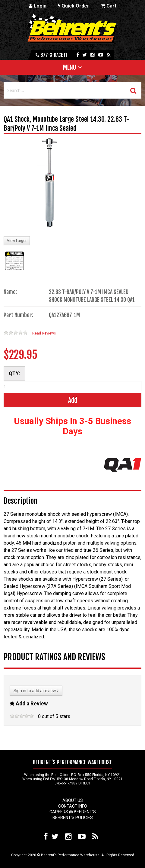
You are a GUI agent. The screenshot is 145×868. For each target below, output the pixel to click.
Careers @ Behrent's (73, 812)
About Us (73, 800)
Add (73, 400)
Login (38, 6)
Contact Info (73, 806)
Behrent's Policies (73, 818)
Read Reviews (44, 333)
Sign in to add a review (36, 691)
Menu (69, 67)
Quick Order (74, 6)
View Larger (17, 241)
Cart (109, 6)
